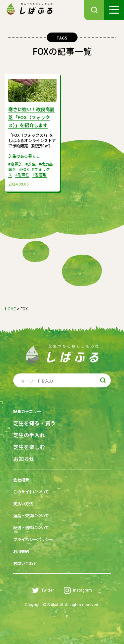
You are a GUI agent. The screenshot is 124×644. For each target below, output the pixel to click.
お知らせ (24, 459)
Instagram (78, 590)
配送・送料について (31, 527)
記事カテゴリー (27, 411)
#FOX (24, 169)
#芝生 (31, 164)
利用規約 (21, 551)
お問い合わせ (25, 563)
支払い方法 (23, 503)
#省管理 (40, 174)
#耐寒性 (22, 174)
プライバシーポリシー (33, 539)
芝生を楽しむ (29, 447)
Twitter (43, 590)
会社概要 (21, 480)
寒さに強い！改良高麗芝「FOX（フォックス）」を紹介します (31, 117)
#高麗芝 (15, 164)
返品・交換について (31, 515)
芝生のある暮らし (24, 156)
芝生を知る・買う (34, 423)
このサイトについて (31, 491)
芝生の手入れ (29, 435)
